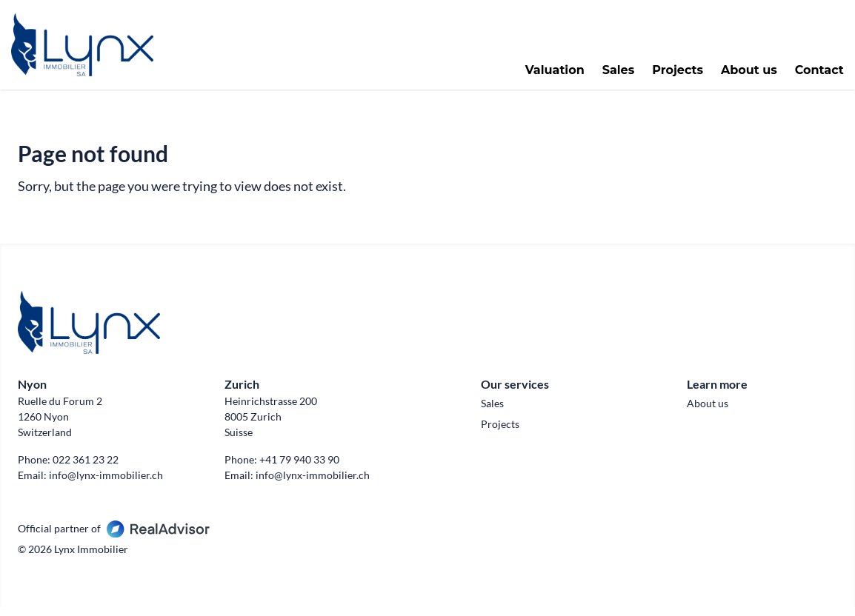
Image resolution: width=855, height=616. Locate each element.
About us (742, 75)
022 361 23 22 (86, 468)
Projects (672, 75)
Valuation (548, 75)
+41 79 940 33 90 (299, 468)
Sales (612, 75)
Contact (813, 75)
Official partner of (114, 537)
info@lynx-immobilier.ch (106, 484)
